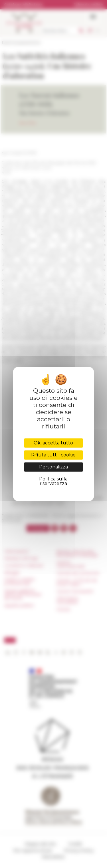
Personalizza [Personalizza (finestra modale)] (53, 467)
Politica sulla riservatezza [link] (53, 481)
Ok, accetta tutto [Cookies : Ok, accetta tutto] (53, 443)
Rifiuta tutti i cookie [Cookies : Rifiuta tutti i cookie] (53, 455)
